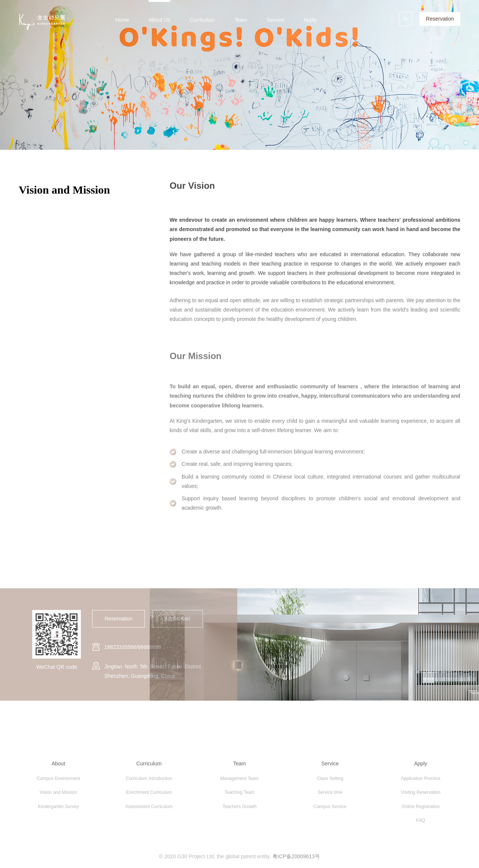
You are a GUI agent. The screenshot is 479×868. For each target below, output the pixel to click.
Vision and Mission (58, 795)
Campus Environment (58, 780)
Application (175, 619)
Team (241, 20)
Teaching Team (240, 795)
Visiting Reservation (421, 795)
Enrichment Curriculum (149, 795)
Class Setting (330, 780)
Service (275, 20)
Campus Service (330, 809)
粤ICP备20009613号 (296, 859)
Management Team (240, 780)
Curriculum (202, 20)
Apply (310, 20)
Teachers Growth (240, 809)
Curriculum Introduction (149, 780)
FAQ (421, 823)
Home (122, 20)
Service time (330, 795)
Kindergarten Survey (58, 809)
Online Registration (421, 809)
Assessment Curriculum (149, 809)
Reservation (440, 19)
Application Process (420, 780)
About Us (159, 20)
